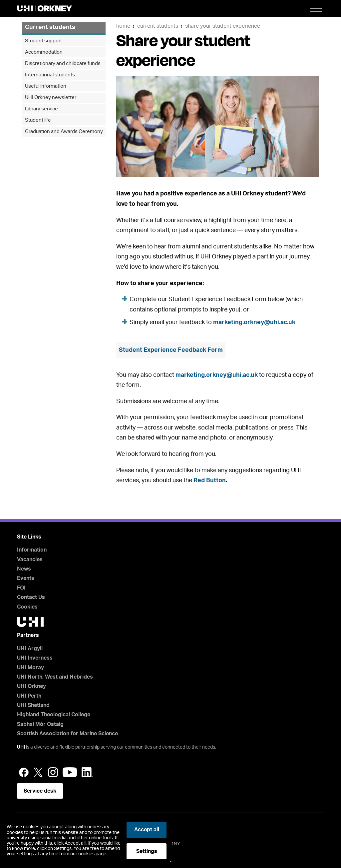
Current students (158, 26)
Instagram (53, 772)
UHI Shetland (33, 705)
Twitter (38, 772)
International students (50, 75)
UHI (21, 747)
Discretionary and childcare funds (63, 64)
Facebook (24, 772)
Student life (38, 120)
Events (26, 578)
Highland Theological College (54, 715)
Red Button (210, 481)
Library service (41, 109)
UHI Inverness (35, 658)
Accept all (147, 830)
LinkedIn (87, 772)
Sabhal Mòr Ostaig (40, 724)
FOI (21, 588)
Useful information (46, 86)
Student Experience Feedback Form (171, 350)
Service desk (40, 791)
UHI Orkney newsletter (51, 98)
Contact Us (31, 597)
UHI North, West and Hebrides (55, 677)
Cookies (27, 607)
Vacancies (30, 560)
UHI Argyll (30, 649)
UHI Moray (30, 668)
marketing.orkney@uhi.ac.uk (254, 322)
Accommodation (44, 52)
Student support (43, 41)
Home (123, 26)
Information (32, 550)
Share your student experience (223, 26)
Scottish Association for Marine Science (67, 734)
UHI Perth (29, 696)
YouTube (70, 772)
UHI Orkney (31, 686)
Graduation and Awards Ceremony (64, 132)
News (24, 569)
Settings (147, 851)
